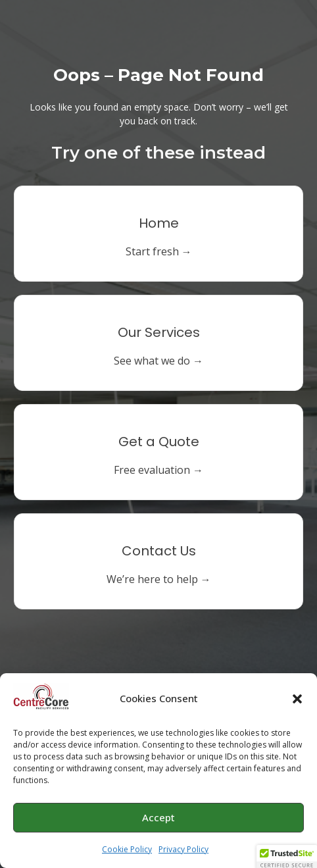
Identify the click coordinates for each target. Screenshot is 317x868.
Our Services (159, 332)
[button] (297, 703)
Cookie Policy (127, 854)
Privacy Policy (183, 854)
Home (159, 223)
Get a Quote (159, 442)
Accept (158, 822)
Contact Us (159, 551)
